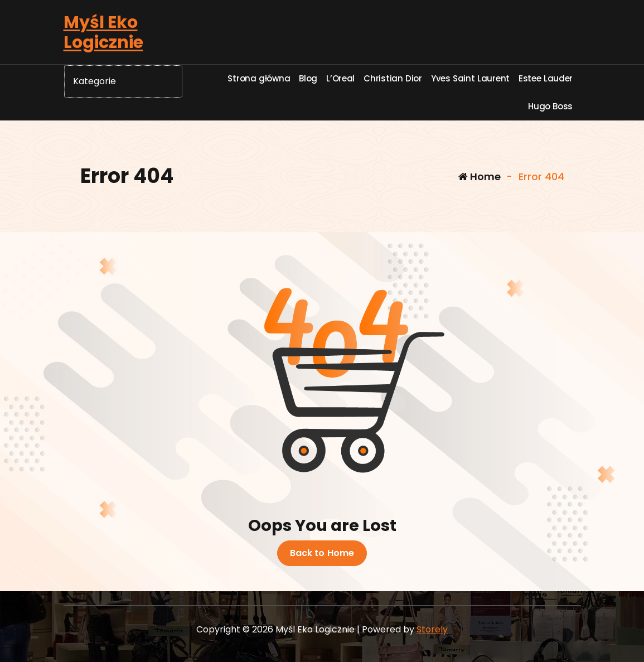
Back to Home (322, 553)
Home (480, 177)
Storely (432, 629)
